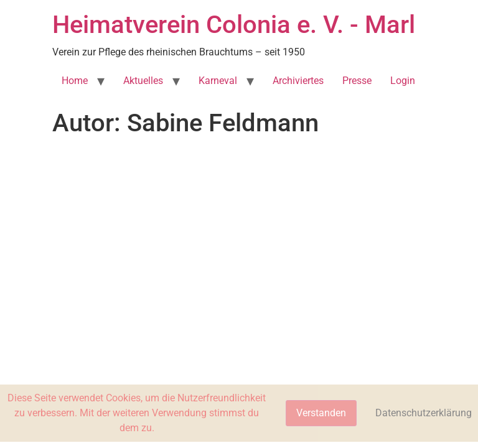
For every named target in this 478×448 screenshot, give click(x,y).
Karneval (218, 81)
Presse (357, 81)
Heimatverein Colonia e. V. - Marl (234, 25)
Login (403, 81)
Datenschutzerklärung (424, 413)
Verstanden (321, 413)
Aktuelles (143, 81)
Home (75, 81)
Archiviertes (298, 81)
